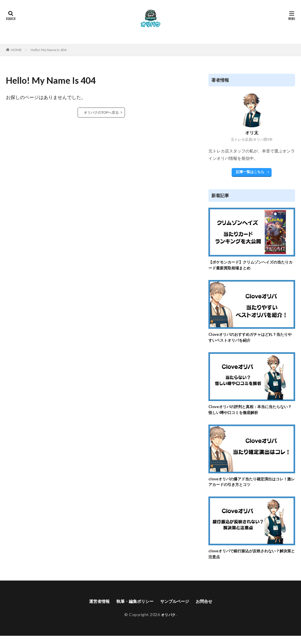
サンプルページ (178, 609)
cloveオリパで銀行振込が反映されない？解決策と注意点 (251, 561)
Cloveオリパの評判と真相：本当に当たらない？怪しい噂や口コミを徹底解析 (252, 414)
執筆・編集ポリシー (133, 609)
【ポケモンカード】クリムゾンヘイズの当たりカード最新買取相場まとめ (250, 266)
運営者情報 (93, 609)
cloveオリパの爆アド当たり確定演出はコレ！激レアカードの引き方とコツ (249, 487)
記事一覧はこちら (250, 172)
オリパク (168, 623)
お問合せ (210, 609)
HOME (16, 50)
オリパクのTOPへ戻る (101, 112)
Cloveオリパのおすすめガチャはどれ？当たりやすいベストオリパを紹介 (252, 340)
